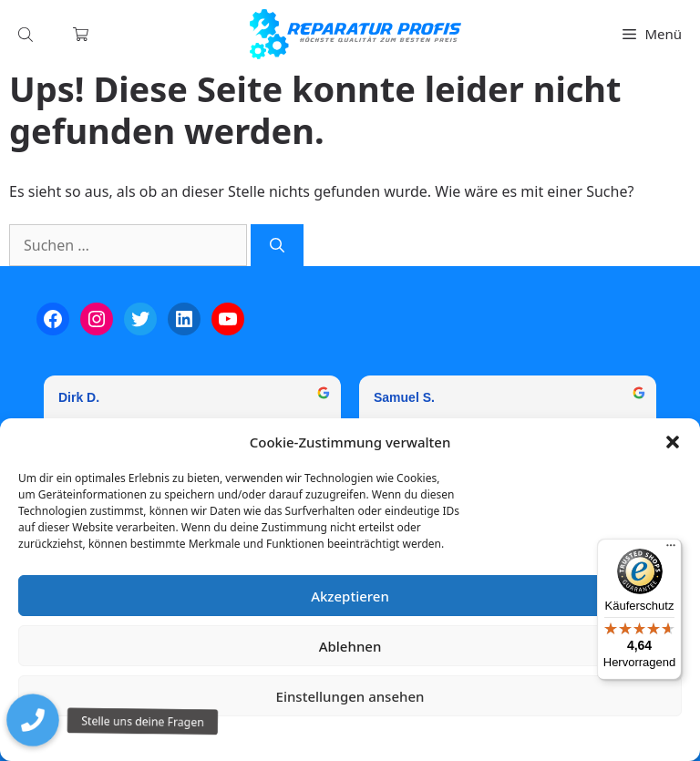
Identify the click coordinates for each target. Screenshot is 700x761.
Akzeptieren (350, 596)
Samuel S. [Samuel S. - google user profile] (404, 397)
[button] (673, 442)
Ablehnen (350, 646)
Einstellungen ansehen (350, 696)
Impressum (458, 738)
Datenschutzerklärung (363, 738)
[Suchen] (277, 245)
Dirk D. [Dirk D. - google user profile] (79, 397)
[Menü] (671, 550)
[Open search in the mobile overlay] (27, 34)
